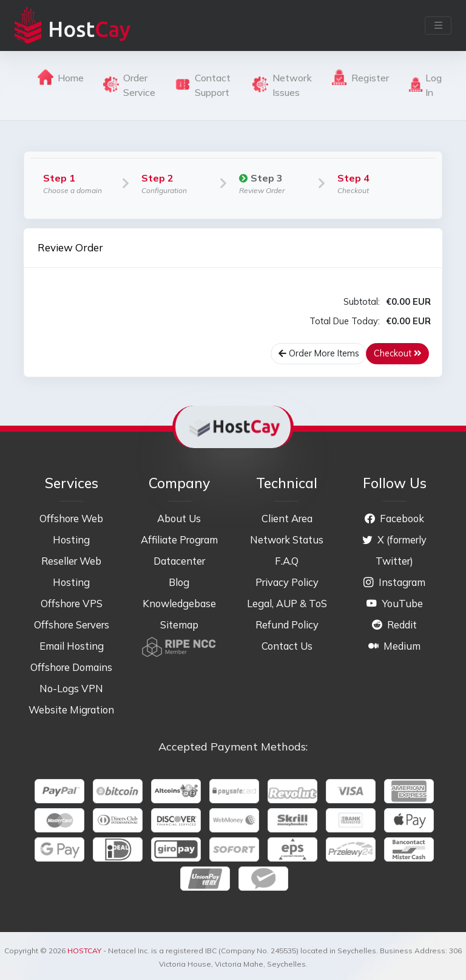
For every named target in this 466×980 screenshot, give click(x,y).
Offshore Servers (72, 624)
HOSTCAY (84, 951)
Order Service (129, 85)
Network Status (287, 539)
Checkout (398, 353)
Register (360, 77)
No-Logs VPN (71, 688)
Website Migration (71, 709)
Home (61, 77)
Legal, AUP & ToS (287, 603)
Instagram (394, 582)
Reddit (394, 624)
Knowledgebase (179, 603)
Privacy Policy (287, 582)
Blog (179, 582)
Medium (394, 646)
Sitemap (179, 624)
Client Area (287, 518)
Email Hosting (72, 646)
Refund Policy (287, 624)
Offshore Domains (71, 667)
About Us (179, 518)
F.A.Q (287, 561)
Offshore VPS (72, 603)
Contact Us (287, 646)
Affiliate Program (179, 539)
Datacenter (179, 561)
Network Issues (282, 85)
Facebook (394, 518)
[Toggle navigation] (438, 25)
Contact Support (203, 85)
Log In (425, 85)
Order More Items (319, 353)
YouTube (395, 603)
